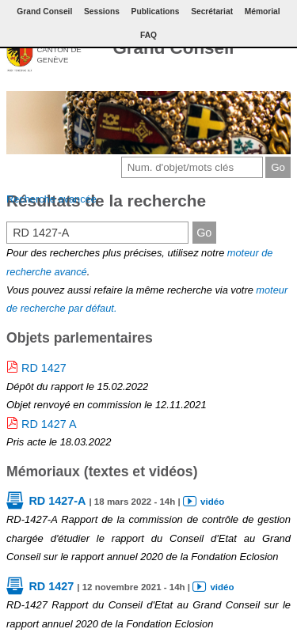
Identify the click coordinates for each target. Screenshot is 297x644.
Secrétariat (212, 11)
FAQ (148, 35)
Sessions (102, 11)
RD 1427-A (57, 501)
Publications (156, 11)
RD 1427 (44, 368)
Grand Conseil (173, 48)
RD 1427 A (49, 424)
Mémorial (263, 11)
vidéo (212, 502)
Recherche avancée (51, 199)
